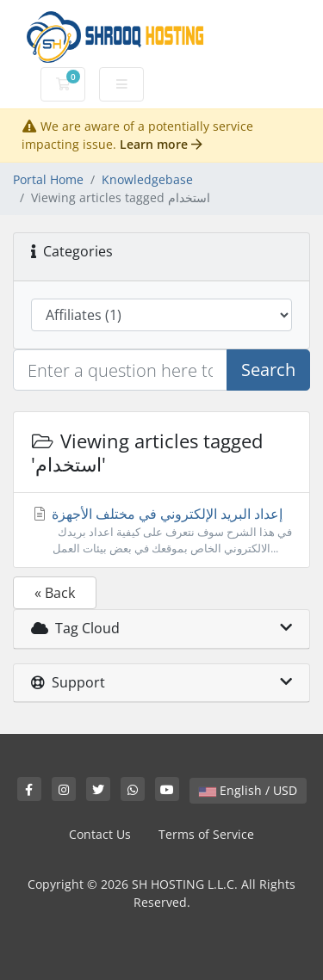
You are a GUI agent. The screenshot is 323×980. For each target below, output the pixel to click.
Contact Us (100, 834)
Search (268, 370)
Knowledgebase (147, 179)
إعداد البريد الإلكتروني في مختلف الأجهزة (161, 530)
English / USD (248, 790)
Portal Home (48, 179)
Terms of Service (206, 834)
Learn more (161, 144)
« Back (55, 593)
